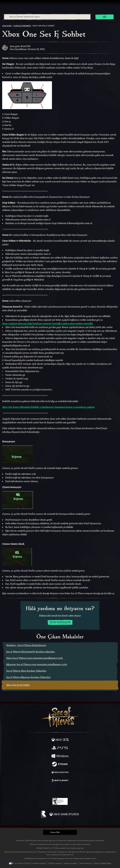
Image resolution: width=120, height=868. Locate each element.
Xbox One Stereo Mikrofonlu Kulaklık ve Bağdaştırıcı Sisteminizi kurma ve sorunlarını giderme (48, 407)
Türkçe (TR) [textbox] (55, 832)
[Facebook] (40, 790)
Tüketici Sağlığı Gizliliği (102, 863)
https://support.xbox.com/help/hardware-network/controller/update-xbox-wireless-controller (48, 324)
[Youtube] (60, 790)
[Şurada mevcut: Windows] (60, 756)
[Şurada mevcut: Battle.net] (60, 781)
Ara (105, 17)
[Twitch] (52, 790)
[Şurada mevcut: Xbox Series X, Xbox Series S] (60, 740)
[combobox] (47, 17)
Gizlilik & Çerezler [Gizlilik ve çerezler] (55, 863)
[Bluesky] (79, 790)
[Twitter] (46, 790)
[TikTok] (74, 790)
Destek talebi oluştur (60, 623)
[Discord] (68, 790)
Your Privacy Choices (22, 863)
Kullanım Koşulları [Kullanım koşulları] (39, 863)
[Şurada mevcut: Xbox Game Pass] (60, 773)
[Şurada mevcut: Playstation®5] (60, 748)
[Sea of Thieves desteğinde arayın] (47, 17)
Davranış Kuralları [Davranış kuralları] (70, 863)
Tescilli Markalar (85, 863)
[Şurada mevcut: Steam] (60, 764)
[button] (60, 832)
